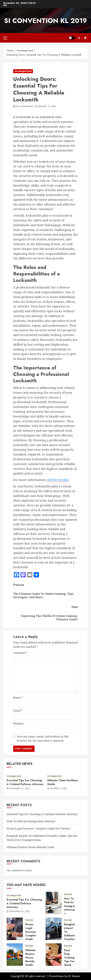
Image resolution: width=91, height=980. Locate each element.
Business (68, 894)
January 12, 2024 (47, 107)
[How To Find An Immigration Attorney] (54, 903)
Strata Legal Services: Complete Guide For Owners (38, 829)
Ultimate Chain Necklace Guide (63, 782)
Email (18, 711)
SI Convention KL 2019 (45, 21)
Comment (20, 653)
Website (18, 724)
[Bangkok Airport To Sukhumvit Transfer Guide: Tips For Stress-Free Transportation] (54, 929)
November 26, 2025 (19, 789)
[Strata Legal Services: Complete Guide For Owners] (15, 929)
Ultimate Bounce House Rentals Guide (30, 847)
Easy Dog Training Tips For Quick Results (69, 959)
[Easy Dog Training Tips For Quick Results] (54, 955)
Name (18, 698)
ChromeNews (56, 976)
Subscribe (85, 38)
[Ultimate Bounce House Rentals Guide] (15, 955)
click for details (57, 480)
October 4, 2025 (58, 789)
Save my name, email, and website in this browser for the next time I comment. (43, 739)
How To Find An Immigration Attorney (31, 821)
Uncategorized (23, 71)
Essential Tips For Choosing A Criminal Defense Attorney (25, 782)
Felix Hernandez (25, 107)
